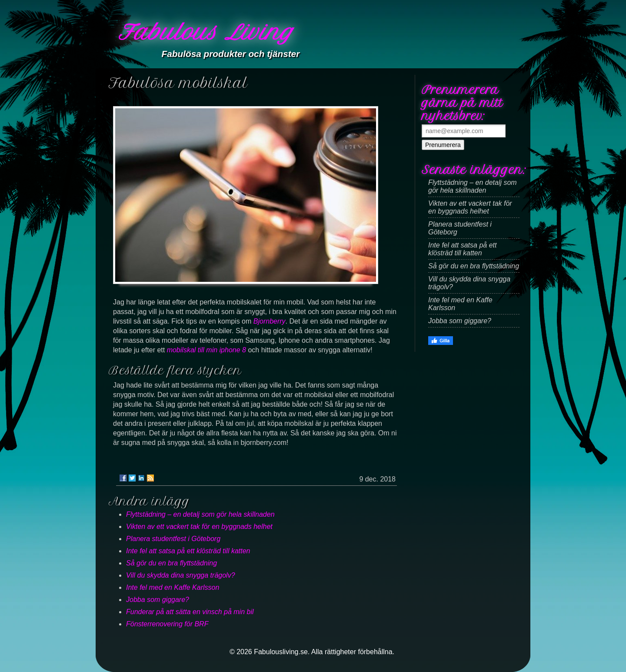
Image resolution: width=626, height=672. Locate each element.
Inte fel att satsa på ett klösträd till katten (188, 551)
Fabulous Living (206, 32)
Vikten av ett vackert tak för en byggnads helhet (199, 527)
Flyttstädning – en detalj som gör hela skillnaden (200, 514)
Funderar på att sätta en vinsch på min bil (190, 612)
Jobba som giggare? (158, 600)
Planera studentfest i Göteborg (173, 539)
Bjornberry (270, 321)
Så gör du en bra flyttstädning (171, 563)
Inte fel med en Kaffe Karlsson (173, 587)
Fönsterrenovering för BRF (167, 624)
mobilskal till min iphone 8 (206, 350)
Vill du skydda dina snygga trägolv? (181, 575)
